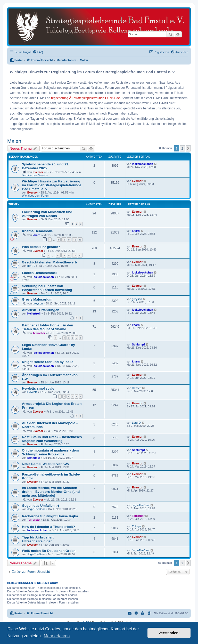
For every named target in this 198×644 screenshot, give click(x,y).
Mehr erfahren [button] (57, 636)
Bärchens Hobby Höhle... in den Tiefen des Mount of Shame (48, 327)
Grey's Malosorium (37, 299)
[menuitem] (38, 52)
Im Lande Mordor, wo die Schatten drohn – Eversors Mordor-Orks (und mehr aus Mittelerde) (51, 492)
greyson (38, 303)
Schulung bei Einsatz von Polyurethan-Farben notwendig (47, 288)
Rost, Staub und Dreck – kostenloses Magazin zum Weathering (52, 439)
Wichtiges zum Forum (36, 196)
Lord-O (136, 423)
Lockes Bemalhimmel (39, 273)
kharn (37, 235)
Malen (14, 141)
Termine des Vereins (35, 175)
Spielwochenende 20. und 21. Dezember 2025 (46, 166)
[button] (188, 148)
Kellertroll (34, 313)
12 (75, 240)
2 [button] (182, 148)
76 (75, 255)
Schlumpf (138, 344)
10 (64, 240)
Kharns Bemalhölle (37, 231)
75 (69, 255)
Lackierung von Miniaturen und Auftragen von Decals (47, 214)
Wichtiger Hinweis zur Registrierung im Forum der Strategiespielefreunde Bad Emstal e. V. (52, 185)
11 (69, 240)
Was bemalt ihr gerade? (41, 247)
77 (80, 255)
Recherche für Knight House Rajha (50, 516)
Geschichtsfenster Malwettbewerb (49, 262)
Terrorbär (39, 333)
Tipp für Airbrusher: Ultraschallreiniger (38, 539)
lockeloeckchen (143, 164)
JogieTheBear (36, 509)
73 (58, 255)
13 (80, 240)
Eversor (38, 172)
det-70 (31, 266)
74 (64, 255)
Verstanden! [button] (169, 633)
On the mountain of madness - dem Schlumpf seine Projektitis (50, 452)
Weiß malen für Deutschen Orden (49, 551)
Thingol (137, 526)
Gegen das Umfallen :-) (40, 506)
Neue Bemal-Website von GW (46, 464)
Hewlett (32, 392)
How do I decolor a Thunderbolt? (48, 527)
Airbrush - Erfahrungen (41, 310)
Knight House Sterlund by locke (48, 362)
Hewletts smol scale (38, 388)
